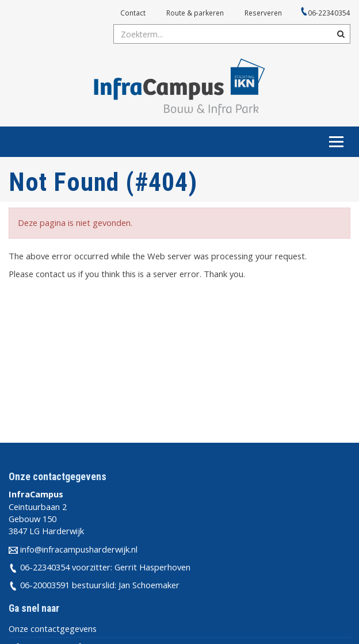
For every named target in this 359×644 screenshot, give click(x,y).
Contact (133, 13)
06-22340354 (329, 13)
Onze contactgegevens (53, 628)
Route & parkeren (195, 13)
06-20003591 (45, 585)
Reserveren (263, 13)
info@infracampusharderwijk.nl (79, 549)
